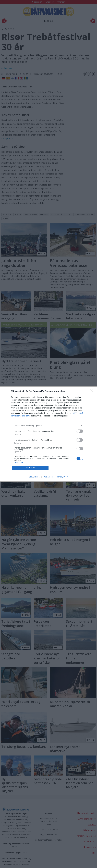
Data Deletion (34, 477)
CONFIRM (30, 468)
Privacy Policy (63, 477)
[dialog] (48, 434)
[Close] (92, 391)
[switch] (80, 431)
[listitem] (48, 426)
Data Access (48, 477)
